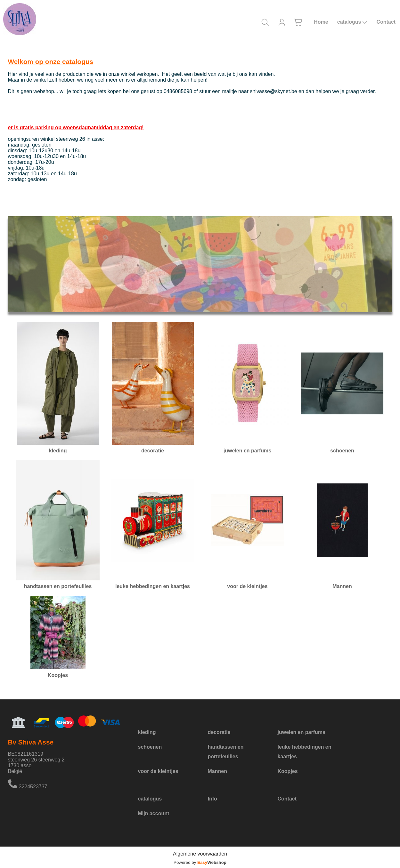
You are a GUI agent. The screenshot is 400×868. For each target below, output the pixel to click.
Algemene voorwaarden (200, 854)
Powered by (200, 862)
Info (212, 799)
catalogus (352, 22)
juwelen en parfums (302, 732)
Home (321, 22)
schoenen (150, 747)
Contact (386, 22)
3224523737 (33, 787)
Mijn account (154, 813)
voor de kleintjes (158, 771)
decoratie (219, 732)
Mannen (217, 771)
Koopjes (288, 771)
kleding (147, 732)
